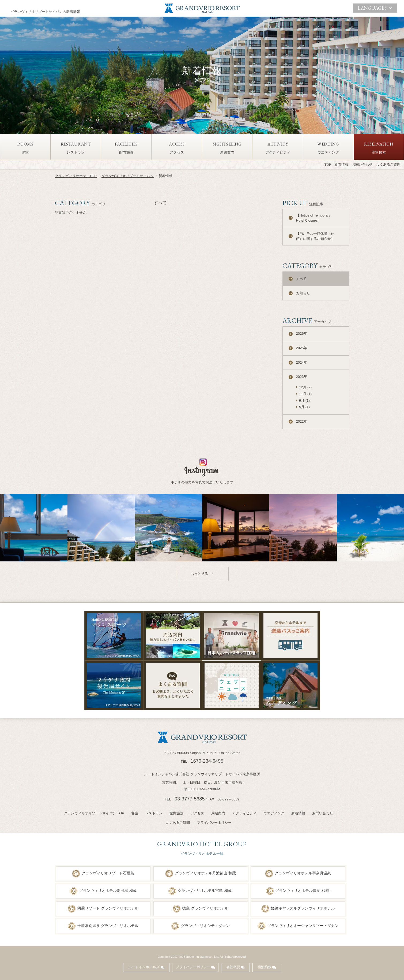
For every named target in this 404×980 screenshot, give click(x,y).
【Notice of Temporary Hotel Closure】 (313, 218)
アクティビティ (244, 813)
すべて (301, 279)
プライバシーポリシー (214, 823)
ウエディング (274, 813)
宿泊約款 (265, 967)
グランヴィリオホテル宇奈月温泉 (303, 873)
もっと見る (199, 574)
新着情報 (341, 164)
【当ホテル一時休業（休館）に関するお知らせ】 (315, 236)
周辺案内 (218, 813)
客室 (135, 813)
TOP (328, 164)
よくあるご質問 (388, 164)
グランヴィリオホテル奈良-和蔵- (303, 891)
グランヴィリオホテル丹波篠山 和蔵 (205, 873)
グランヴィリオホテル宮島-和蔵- (205, 891)
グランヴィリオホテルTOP (76, 176)
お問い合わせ (362, 164)
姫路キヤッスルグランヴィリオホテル (303, 908)
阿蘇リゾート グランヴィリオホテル (108, 908)
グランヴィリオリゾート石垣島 (108, 873)
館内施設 (176, 813)
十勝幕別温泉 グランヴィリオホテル (108, 926)
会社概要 (233, 967)
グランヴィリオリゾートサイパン (128, 176)
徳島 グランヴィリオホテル (205, 908)
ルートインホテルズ (144, 967)
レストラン (154, 813)
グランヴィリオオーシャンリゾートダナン (303, 926)
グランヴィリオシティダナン (205, 926)
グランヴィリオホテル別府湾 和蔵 (108, 891)
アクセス (197, 813)
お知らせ (303, 293)
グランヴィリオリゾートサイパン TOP (94, 813)
